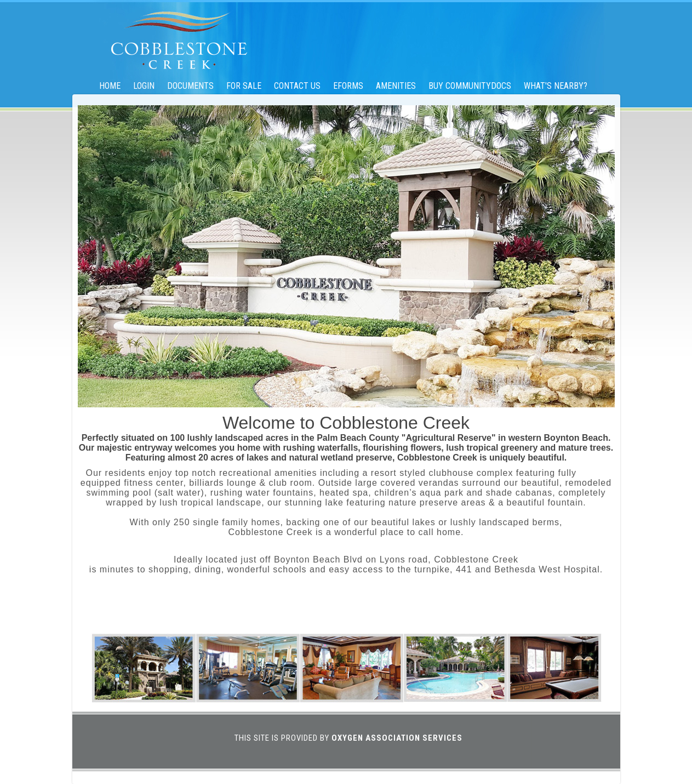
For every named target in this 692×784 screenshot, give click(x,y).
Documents (190, 86)
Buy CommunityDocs (470, 86)
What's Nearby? (556, 86)
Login (144, 86)
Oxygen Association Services (397, 738)
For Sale (244, 86)
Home (110, 86)
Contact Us (297, 86)
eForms (348, 86)
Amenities (396, 86)
